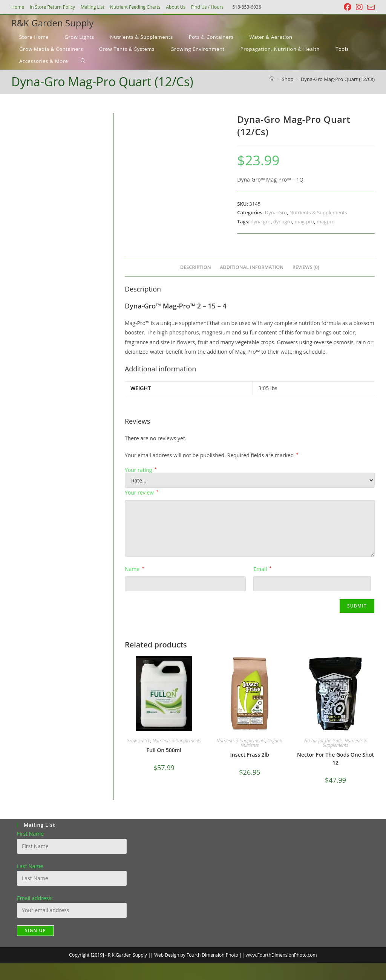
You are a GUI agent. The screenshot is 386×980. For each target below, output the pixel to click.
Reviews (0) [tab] (306, 267)
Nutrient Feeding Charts (135, 7)
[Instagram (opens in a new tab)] (359, 7)
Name (134, 569)
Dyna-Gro (276, 212)
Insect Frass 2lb (250, 755)
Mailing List (93, 7)
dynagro (283, 221)
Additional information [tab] (252, 267)
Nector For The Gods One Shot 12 (335, 759)
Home (18, 7)
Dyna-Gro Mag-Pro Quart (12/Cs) (338, 79)
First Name (30, 834)
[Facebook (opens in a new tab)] (348, 7)
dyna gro (261, 221)
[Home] (272, 79)
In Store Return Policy (52, 7)
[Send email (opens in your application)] (370, 8)
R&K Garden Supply (52, 23)
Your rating (141, 470)
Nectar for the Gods (323, 741)
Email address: (35, 898)
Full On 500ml (164, 750)
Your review (142, 492)
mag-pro (305, 221)
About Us (175, 7)
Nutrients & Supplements (318, 212)
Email (262, 569)
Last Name (30, 866)
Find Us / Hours (207, 7)
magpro (325, 221)
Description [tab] (196, 267)
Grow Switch (139, 741)
